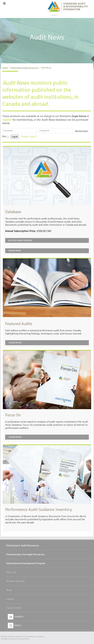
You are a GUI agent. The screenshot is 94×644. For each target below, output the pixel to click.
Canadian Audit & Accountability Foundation (26, 637)
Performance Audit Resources (24, 68)
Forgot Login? (29, 136)
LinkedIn (16, 617)
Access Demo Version (20, 240)
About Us (11, 572)
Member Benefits (16, 581)
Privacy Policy (23, 639)
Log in (15, 137)
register (7, 120)
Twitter (15, 625)
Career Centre (14, 608)
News (9, 590)
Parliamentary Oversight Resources (25, 554)
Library (10, 599)
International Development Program (26, 563)
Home (5, 68)
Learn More (15, 343)
